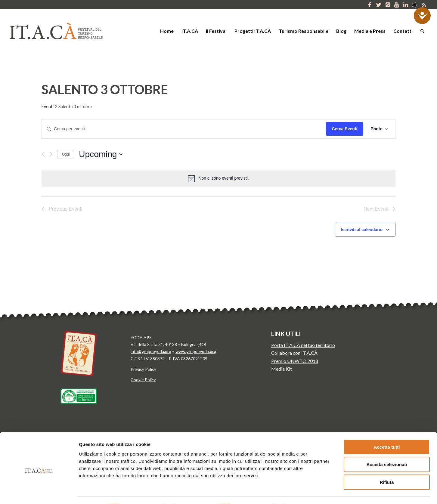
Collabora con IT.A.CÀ (294, 353)
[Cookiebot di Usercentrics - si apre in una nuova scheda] (39, 492)
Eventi (48, 106)
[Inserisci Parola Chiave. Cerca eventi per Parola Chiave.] (184, 129)
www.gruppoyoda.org (196, 351)
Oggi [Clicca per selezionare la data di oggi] (66, 154)
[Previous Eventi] (43, 154)
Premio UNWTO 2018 (295, 361)
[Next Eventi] (51, 154)
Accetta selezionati (387, 442)
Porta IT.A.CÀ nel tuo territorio (303, 345)
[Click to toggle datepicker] (101, 154)
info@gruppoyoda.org (151, 351)
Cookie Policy (143, 380)
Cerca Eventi (345, 129)
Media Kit (282, 369)
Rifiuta (387, 460)
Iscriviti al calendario (362, 230)
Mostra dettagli (315, 492)
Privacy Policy (143, 369)
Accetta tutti (387, 424)
